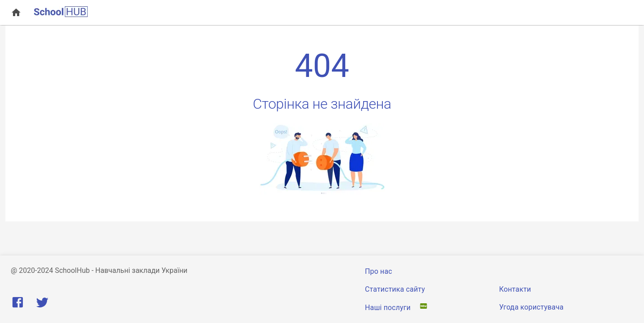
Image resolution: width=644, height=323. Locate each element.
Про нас (379, 271)
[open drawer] (16, 13)
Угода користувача (531, 307)
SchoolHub (72, 270)
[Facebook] (19, 304)
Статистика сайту (395, 289)
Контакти (515, 289)
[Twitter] (42, 304)
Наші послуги (389, 308)
